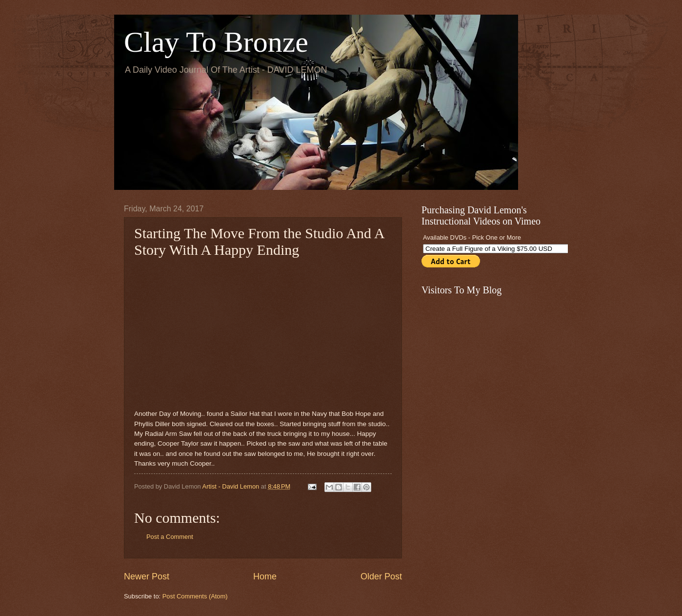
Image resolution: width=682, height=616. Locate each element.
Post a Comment (170, 537)
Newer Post (147, 576)
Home (265, 576)
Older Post (381, 576)
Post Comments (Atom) (195, 596)
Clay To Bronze (216, 42)
